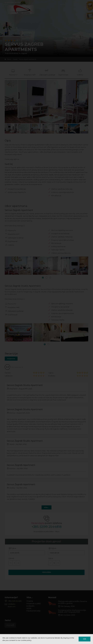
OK (85, 639)
